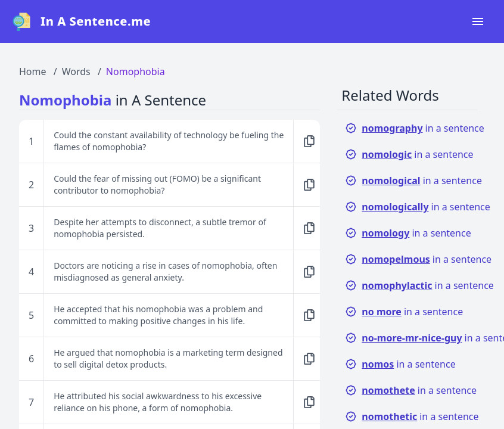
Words (76, 71)
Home (33, 71)
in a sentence (414, 128)
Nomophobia (136, 71)
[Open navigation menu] (478, 21)
